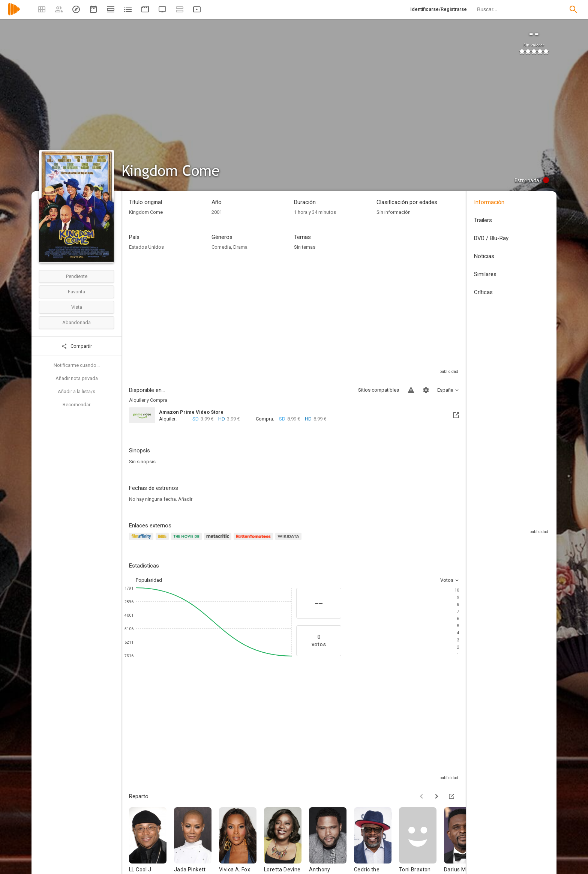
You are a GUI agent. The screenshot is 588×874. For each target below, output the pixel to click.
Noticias (484, 256)
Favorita (76, 292)
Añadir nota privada (77, 378)
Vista (77, 307)
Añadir (185, 499)
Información (489, 202)
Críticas (483, 292)
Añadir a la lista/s (76, 391)
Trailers (483, 220)
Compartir (76, 346)
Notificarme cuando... (77, 365)
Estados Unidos (146, 247)
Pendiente (77, 276)
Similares (485, 274)
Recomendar (76, 405)
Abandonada (76, 322)
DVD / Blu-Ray (491, 238)
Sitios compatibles (379, 390)
